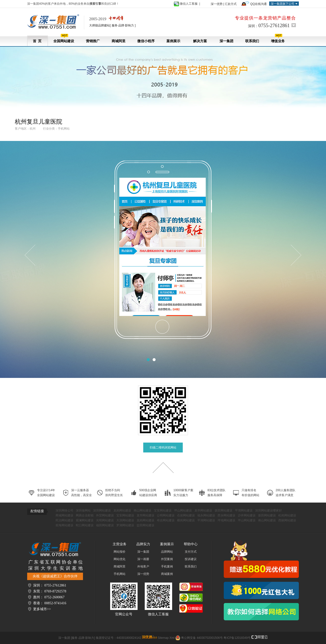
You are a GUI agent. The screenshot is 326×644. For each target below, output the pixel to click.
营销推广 (93, 41)
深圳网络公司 (64, 510)
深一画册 (143, 559)
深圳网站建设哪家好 (268, 510)
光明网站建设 (105, 520)
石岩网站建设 (186, 515)
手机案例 (167, 566)
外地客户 (143, 566)
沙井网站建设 (247, 515)
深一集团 (226, 41)
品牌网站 (167, 552)
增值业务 (278, 38)
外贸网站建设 (105, 515)
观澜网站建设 (85, 520)
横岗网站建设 (186, 520)
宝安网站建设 (163, 510)
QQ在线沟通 (258, 4)
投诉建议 (191, 559)
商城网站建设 (64, 515)
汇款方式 (231, 4)
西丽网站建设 (287, 520)
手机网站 (120, 574)
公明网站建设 (166, 515)
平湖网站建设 (244, 510)
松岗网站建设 (287, 515)
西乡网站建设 (226, 515)
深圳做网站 (83, 510)
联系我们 (252, 41)
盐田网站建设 (145, 525)
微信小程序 (146, 41)
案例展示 (173, 41)
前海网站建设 (64, 525)
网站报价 (120, 552)
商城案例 (167, 574)
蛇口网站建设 (85, 525)
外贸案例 (167, 559)
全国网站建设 (64, 38)
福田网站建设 (105, 525)
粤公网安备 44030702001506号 (202, 638)
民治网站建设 (64, 520)
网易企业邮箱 (85, 515)
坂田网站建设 (224, 510)
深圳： (269, 25)
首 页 (37, 41)
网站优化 (120, 559)
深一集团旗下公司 (283, 4)
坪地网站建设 (226, 520)
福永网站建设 (206, 515)
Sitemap (163, 638)
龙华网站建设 (203, 510)
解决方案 (200, 41)
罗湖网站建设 (125, 525)
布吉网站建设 (166, 520)
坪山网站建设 (183, 510)
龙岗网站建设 (122, 510)
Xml (172, 638)
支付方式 (191, 552)
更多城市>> (42, 609)
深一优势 (217, 4)
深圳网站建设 (102, 510)
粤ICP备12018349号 (237, 638)
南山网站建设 (143, 510)
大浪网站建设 (125, 520)
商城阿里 (119, 41)
